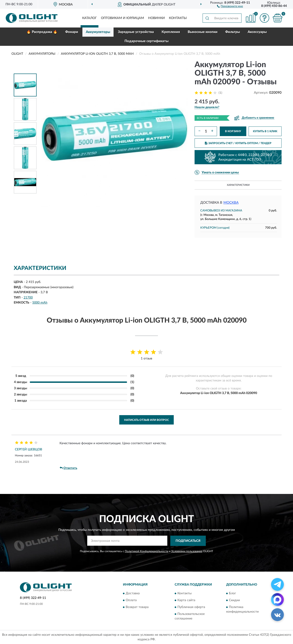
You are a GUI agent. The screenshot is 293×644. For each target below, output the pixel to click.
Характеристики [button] (238, 185)
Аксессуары (257, 32)
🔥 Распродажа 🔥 (42, 32)
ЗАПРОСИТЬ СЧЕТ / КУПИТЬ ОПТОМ (238, 143)
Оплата (131, 600)
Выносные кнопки (203, 32)
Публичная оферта (191, 607)
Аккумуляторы (98, 32)
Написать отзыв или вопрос (146, 420)
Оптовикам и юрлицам (122, 18)
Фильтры (233, 32)
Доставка (133, 594)
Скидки (234, 600)
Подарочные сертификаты (146, 41)
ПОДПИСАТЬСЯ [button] (188, 541)
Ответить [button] (68, 468)
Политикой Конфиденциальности (146, 551)
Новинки (156, 18)
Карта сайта (186, 600)
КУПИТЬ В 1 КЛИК (265, 131)
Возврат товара (137, 607)
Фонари (72, 32)
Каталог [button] (90, 18)
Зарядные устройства (136, 32)
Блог (232, 594)
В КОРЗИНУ (233, 131)
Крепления (171, 32)
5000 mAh (40, 303)
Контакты (178, 18)
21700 (28, 298)
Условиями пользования (187, 551)
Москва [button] (231, 203)
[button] (230, 6)
